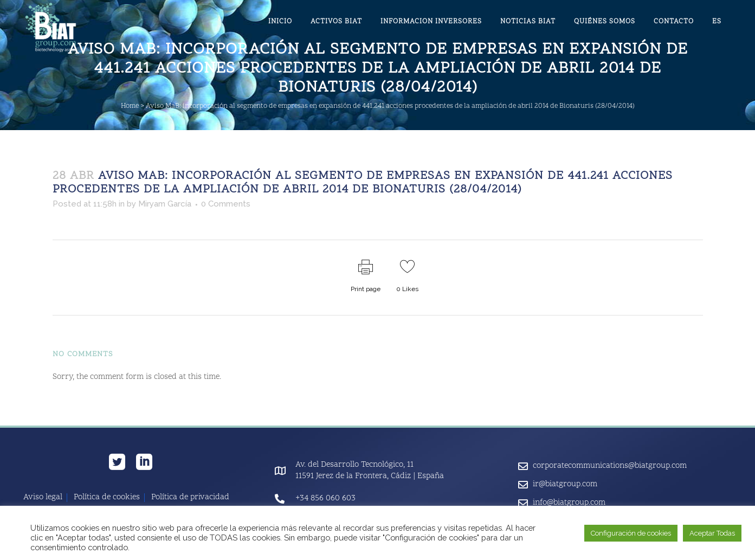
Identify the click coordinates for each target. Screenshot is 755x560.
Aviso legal (43, 498)
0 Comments (226, 204)
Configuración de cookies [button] (631, 533)
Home (130, 106)
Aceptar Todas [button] (712, 533)
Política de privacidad (190, 498)
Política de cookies (107, 498)
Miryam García (165, 204)
